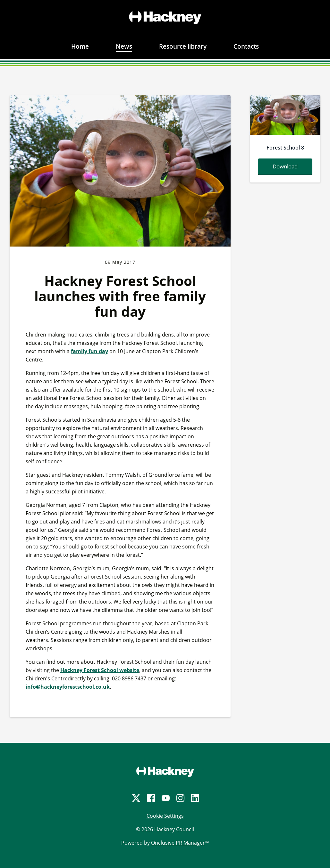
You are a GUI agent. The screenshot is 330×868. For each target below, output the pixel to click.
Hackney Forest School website (100, 670)
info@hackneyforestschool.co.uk (68, 687)
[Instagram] (180, 798)
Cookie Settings (165, 816)
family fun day (89, 351)
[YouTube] (165, 798)
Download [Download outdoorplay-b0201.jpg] (285, 166)
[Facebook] (150, 798)
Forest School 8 (285, 148)
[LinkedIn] (195, 798)
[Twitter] (136, 798)
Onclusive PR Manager (178, 843)
